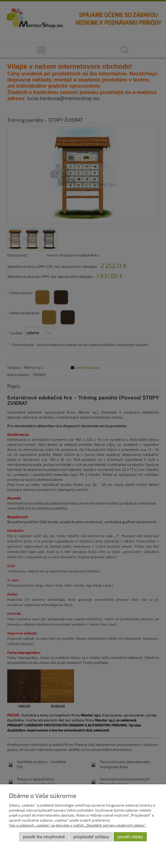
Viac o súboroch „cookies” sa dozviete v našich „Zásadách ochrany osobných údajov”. (78, 825)
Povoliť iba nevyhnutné (44, 837)
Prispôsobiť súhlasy (91, 837)
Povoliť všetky (130, 837)
